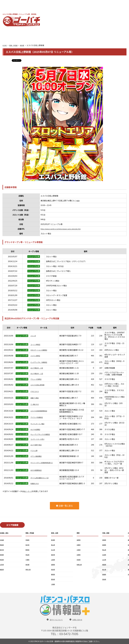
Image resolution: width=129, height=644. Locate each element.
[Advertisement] (87, 20)
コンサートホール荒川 (39, 439)
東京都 (26, 45)
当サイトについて (55, 620)
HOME (5, 45)
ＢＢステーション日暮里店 (41, 350)
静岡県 (53, 574)
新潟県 (53, 540)
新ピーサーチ (29, 491)
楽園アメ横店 (36, 398)
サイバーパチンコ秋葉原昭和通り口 (44, 463)
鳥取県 (105, 540)
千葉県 (28, 560)
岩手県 (2, 550)
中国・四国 (107, 533)
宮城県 (2, 555)
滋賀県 (79, 540)
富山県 (53, 545)
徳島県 (105, 564)
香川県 (105, 569)
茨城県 (28, 540)
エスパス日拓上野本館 (39, 385)
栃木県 (28, 545)
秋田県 (2, 560)
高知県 (105, 579)
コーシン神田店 (37, 344)
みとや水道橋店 (37, 429)
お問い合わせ (79, 620)
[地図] (78, 201)
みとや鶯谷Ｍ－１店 (38, 373)
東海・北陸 (56, 533)
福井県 (53, 555)
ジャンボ (34, 336)
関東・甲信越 (16, 45)
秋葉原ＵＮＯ (36, 483)
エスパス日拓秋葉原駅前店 (41, 411)
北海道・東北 (5, 533)
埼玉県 (28, 555)
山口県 (105, 560)
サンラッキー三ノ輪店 (39, 424)
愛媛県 (105, 574)
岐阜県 (53, 569)
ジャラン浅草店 (37, 356)
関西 (78, 533)
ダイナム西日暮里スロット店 (42, 478)
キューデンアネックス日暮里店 (43, 434)
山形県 (2, 564)
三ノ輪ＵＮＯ (36, 404)
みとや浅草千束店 (38, 445)
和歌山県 (80, 564)
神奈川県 (29, 569)
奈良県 (79, 560)
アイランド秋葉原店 (38, 417)
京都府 (79, 545)
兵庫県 (79, 555)
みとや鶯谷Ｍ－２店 (38, 368)
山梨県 (53, 560)
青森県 (2, 545)
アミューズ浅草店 (37, 379)
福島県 (2, 569)
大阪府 (79, 550)
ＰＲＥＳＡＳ (36, 391)
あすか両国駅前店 (38, 470)
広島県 (105, 555)
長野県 (53, 564)
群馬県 (28, 550)
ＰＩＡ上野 (35, 450)
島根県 (105, 545)
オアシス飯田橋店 (37, 456)
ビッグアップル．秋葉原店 (41, 362)
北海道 (2, 540)
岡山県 (105, 550)
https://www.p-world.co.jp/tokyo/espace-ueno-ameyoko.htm (66, 229)
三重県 (53, 584)
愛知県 (53, 579)
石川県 (53, 550)
